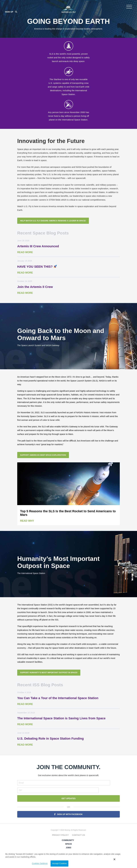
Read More (25, 259)
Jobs (68, 847)
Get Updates (69, 798)
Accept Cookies (104, 863)
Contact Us (79, 835)
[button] (134, 861)
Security (69, 851)
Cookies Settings (105, 856)
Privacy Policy (60, 835)
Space (68, 843)
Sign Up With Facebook (70, 814)
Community (68, 840)
